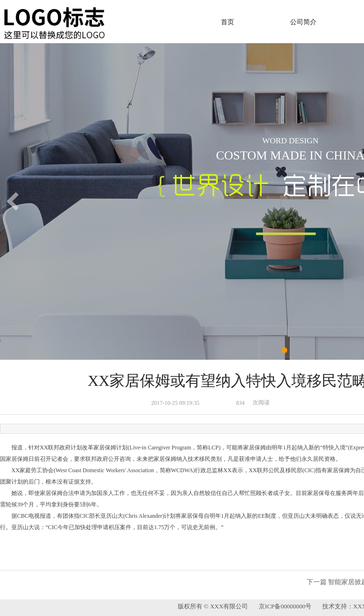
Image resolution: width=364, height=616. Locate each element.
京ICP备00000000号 (287, 606)
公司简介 (303, 22)
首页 (227, 22)
